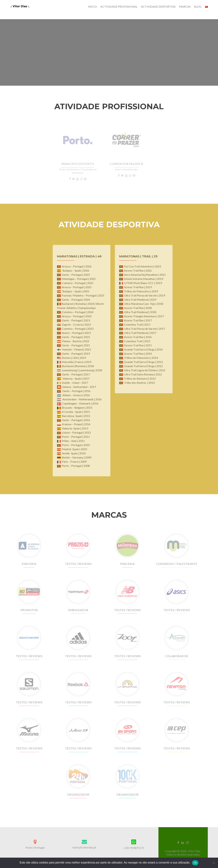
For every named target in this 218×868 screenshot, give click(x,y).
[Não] (214, 863)
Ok (195, 863)
